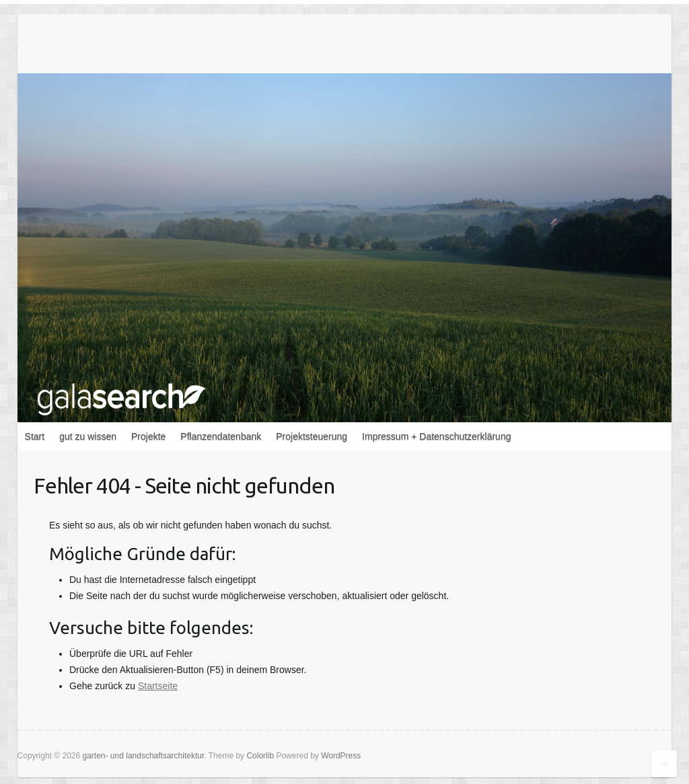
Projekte (148, 436)
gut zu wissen (88, 436)
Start (35, 436)
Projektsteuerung (312, 436)
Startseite (158, 686)
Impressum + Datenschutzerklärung (436, 436)
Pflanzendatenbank (221, 436)
